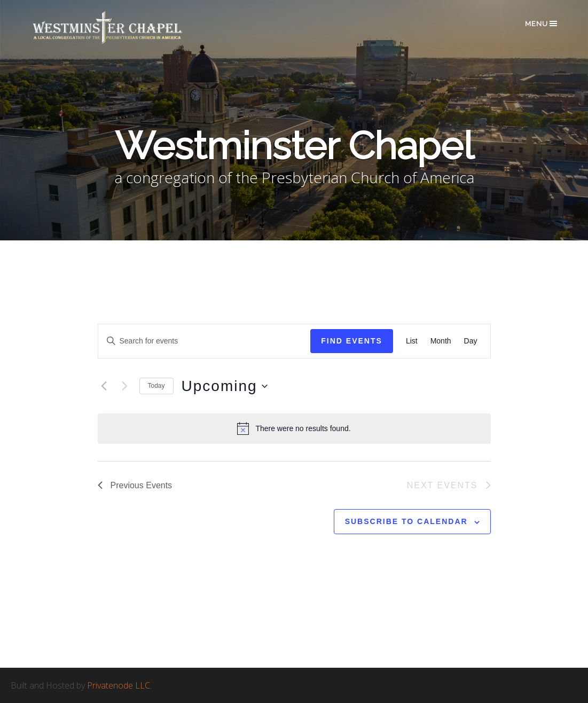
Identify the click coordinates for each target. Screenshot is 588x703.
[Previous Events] (104, 386)
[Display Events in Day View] (471, 341)
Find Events (352, 341)
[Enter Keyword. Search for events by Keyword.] (205, 341)
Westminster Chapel (123, 28)
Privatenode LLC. (119, 685)
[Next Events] (125, 386)
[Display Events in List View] (412, 341)
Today (156, 386)
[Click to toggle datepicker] (225, 386)
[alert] (294, 428)
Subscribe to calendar (406, 521)
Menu (542, 24)
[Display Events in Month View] (441, 341)
